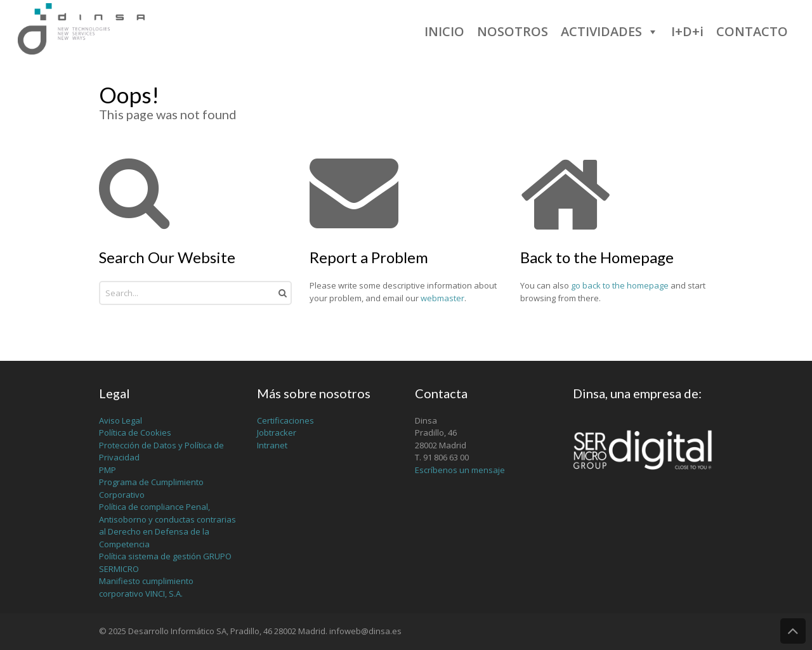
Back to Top (793, 631)
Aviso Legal (121, 420)
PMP (108, 470)
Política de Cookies (135, 432)
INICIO (444, 31)
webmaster (442, 298)
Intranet (272, 445)
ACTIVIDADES (610, 32)
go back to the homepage (620, 285)
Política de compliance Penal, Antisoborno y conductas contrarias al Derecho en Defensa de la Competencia (167, 525)
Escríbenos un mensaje (460, 470)
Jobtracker (277, 432)
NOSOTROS (513, 31)
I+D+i (687, 31)
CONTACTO (752, 31)
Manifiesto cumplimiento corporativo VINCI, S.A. (146, 587)
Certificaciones (285, 420)
